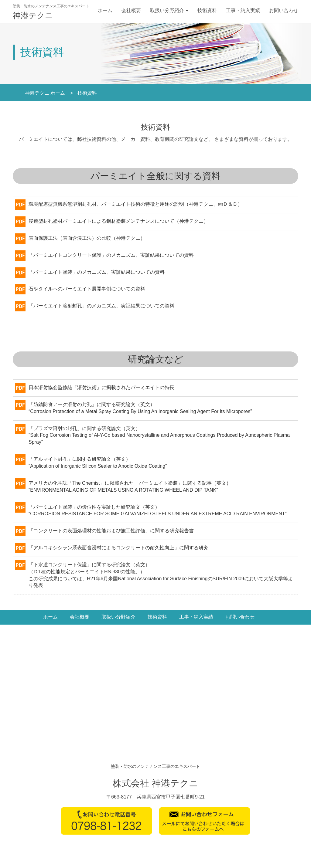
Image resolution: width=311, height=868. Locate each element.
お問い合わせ (284, 10)
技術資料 (207, 10)
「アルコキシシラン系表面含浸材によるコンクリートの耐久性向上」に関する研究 (118, 548)
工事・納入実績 (243, 10)
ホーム (105, 10)
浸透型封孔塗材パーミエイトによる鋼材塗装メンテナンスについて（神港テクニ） (118, 221)
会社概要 (131, 10)
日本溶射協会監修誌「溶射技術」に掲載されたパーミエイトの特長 (101, 387)
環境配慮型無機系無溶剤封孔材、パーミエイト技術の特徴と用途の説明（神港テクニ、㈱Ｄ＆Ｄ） (135, 204)
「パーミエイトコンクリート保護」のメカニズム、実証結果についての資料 (111, 255)
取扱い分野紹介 (169, 10)
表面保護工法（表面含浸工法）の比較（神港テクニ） (87, 238)
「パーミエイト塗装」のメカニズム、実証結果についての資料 (97, 272)
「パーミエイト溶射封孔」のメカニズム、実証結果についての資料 (101, 306)
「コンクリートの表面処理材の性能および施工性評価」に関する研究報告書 (111, 531)
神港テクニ (33, 15)
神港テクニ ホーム (45, 93)
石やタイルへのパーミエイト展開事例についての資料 (87, 289)
